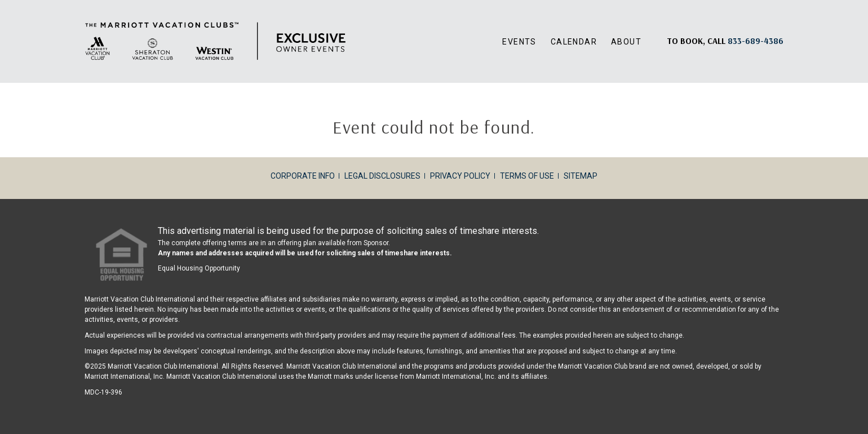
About (626, 42)
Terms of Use (527, 176)
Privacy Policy (460, 176)
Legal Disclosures (382, 176)
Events (519, 42)
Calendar (574, 42)
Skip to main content (0, 0)
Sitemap (581, 176)
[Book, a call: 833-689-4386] (756, 41)
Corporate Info (303, 176)
